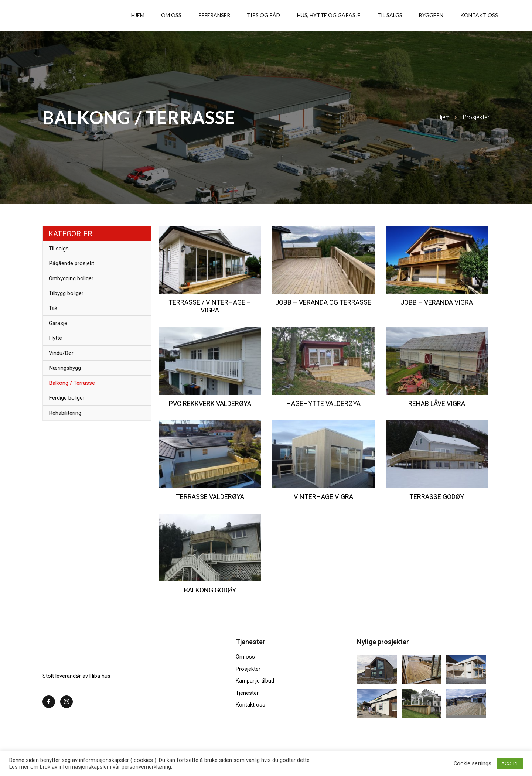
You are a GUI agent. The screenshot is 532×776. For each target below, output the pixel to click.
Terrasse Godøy (437, 497)
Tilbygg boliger (70, 302)
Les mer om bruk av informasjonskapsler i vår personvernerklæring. (91, 767)
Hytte (57, 354)
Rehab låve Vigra (437, 404)
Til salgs (409, 15)
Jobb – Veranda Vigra (437, 302)
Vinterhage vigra (323, 497)
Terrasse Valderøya (210, 497)
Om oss (221, 15)
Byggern (443, 15)
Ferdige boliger (70, 423)
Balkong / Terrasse (75, 406)
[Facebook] (49, 702)
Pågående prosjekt (75, 267)
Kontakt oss (484, 15)
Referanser (256, 15)
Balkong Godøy (210, 590)
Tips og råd (298, 15)
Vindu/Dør (63, 371)
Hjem (195, 15)
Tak (55, 319)
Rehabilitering (68, 440)
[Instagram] (66, 702)
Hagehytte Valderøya (323, 404)
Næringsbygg (68, 388)
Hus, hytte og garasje (356, 15)
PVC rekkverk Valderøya (210, 404)
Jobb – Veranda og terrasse (323, 302)
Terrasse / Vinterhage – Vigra (210, 306)
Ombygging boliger (75, 284)
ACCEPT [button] (510, 763)
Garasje (60, 336)
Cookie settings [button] (473, 763)
